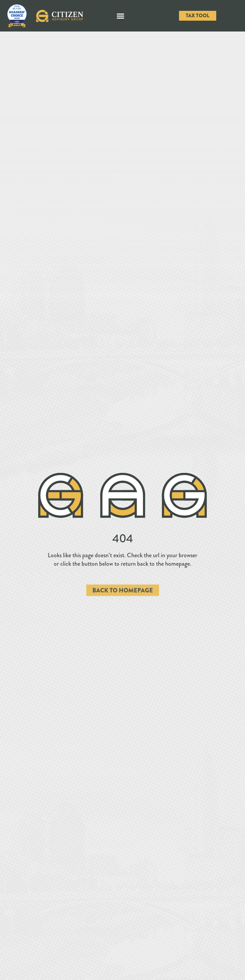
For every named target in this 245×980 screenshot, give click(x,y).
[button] (120, 16)
